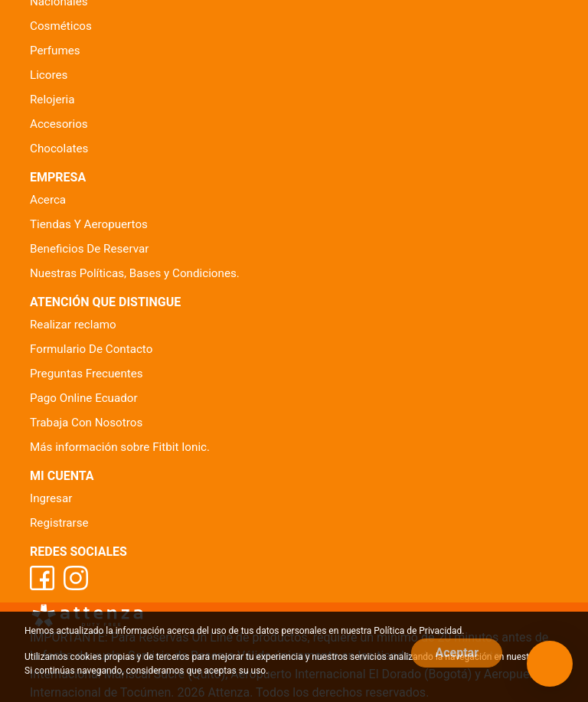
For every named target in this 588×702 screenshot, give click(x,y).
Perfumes (55, 51)
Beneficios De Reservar (89, 249)
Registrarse (59, 523)
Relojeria (52, 100)
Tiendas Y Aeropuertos (89, 224)
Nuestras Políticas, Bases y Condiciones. (135, 273)
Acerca (48, 200)
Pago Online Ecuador (84, 398)
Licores (49, 75)
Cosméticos (61, 26)
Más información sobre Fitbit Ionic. (120, 447)
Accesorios (59, 124)
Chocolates (59, 149)
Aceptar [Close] (457, 653)
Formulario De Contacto (91, 349)
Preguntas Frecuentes (87, 374)
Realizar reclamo (73, 325)
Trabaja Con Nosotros (86, 423)
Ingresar (51, 498)
